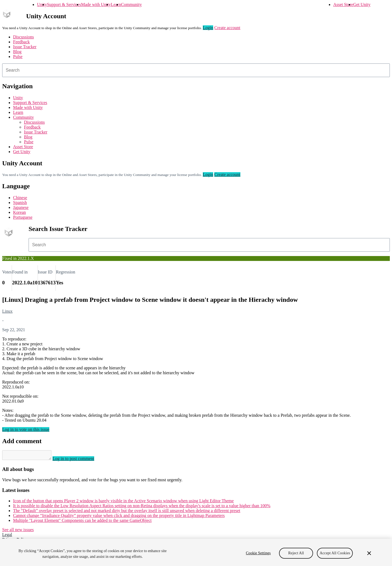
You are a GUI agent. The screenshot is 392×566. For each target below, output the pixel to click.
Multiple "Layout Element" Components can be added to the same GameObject (82, 522)
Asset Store (343, 4)
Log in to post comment (79, 460)
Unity (42, 4)
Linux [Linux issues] (7, 311)
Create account (227, 28)
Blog (17, 52)
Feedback (21, 42)
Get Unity (362, 4)
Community (131, 4)
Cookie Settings (258, 553)
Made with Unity (96, 4)
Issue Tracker (25, 47)
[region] (196, 552)
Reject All (296, 553)
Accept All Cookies (335, 553)
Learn (116, 4)
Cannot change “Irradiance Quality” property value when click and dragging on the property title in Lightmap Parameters (119, 517)
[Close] (369, 553)
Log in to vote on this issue (26, 429)
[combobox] (196, 70)
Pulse (18, 57)
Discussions (23, 37)
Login (208, 28)
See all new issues (18, 531)
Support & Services (64, 4)
